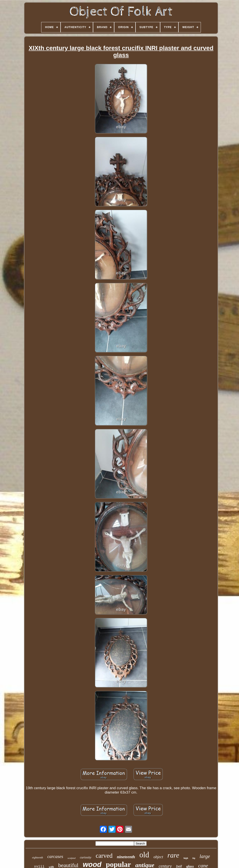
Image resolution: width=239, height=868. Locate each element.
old (144, 855)
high (186, 858)
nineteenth (126, 857)
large (205, 856)
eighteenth (37, 858)
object (158, 857)
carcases (55, 856)
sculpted (72, 858)
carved (104, 856)
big (194, 858)
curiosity (86, 857)
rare (173, 855)
